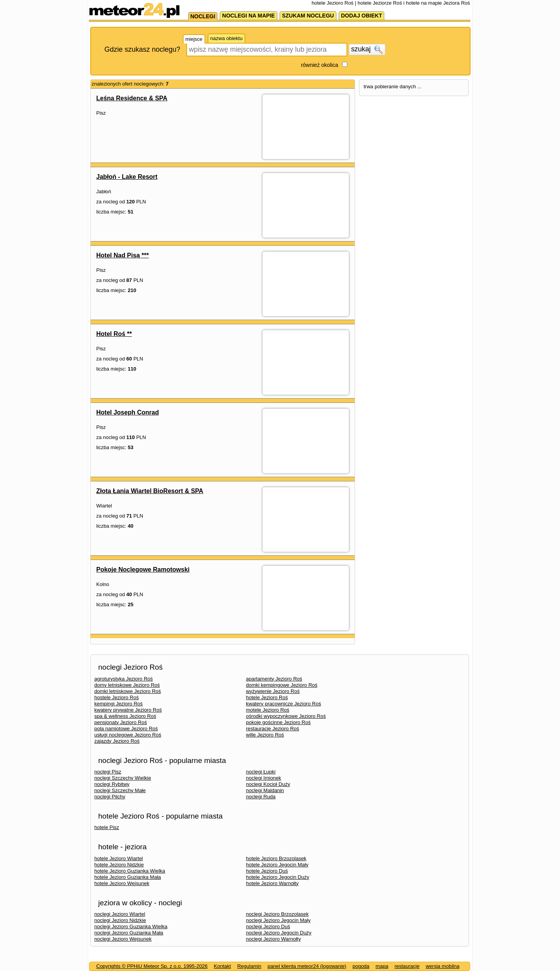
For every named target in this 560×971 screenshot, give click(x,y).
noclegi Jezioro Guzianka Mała (129, 933)
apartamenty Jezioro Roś (274, 679)
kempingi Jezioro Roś (119, 704)
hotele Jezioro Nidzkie (119, 865)
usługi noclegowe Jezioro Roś (128, 735)
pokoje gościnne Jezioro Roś (278, 722)
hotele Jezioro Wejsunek (122, 883)
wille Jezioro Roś (265, 735)
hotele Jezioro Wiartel (119, 858)
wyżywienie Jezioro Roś (273, 691)
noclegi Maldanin (265, 790)
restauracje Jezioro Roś (273, 729)
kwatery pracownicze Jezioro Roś (284, 704)
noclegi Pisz (108, 772)
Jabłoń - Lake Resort (127, 177)
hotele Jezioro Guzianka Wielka (130, 871)
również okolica (320, 65)
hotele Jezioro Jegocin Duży (278, 877)
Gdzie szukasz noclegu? (143, 49)
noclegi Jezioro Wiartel (120, 914)
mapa (382, 966)
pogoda (361, 966)
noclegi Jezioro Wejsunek (123, 939)
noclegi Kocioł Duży (268, 784)
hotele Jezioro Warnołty (272, 883)
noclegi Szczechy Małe (120, 790)
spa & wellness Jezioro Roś (125, 716)
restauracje (407, 966)
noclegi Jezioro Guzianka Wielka (131, 926)
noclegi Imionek (264, 778)
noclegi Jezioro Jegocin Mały (278, 920)
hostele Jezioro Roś (117, 697)
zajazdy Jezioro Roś (117, 741)
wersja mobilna (443, 966)
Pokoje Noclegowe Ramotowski (143, 569)
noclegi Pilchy (110, 797)
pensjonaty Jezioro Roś (121, 722)
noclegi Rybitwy (112, 784)
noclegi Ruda (261, 797)
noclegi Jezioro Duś (268, 926)
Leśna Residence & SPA (132, 98)
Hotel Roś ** (114, 334)
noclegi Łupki (261, 772)
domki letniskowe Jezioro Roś (128, 691)
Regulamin (249, 966)
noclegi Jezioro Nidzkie (120, 920)
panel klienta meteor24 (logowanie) (307, 966)
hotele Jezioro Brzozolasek (276, 858)
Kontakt (222, 966)
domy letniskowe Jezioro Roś (127, 685)
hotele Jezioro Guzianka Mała (128, 877)
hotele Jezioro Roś (267, 697)
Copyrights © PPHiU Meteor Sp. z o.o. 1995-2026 (152, 966)
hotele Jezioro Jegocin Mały (277, 865)
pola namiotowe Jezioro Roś (126, 729)
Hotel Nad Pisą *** (123, 255)
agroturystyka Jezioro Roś (124, 679)
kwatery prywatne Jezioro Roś (128, 710)
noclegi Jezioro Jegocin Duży (279, 933)
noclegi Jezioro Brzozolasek (277, 914)
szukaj (367, 49)
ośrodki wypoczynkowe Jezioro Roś (286, 716)
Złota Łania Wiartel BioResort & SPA (150, 491)
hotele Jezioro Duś (267, 871)
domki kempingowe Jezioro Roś (282, 685)
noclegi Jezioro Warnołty (274, 939)
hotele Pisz (107, 827)
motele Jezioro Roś (268, 710)
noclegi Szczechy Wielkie (123, 778)
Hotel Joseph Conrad (128, 412)
